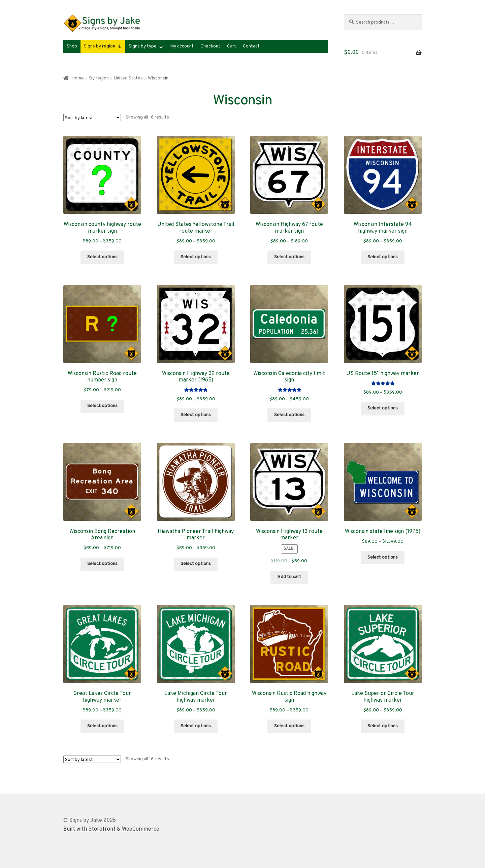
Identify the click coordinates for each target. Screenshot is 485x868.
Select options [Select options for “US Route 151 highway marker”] (383, 408)
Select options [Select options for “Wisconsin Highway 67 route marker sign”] (289, 257)
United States (128, 78)
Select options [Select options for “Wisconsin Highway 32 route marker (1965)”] (196, 415)
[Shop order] (92, 118)
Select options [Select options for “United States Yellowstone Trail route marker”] (196, 257)
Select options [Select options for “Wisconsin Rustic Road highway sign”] (289, 726)
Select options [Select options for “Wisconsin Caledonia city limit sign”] (289, 415)
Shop (72, 46)
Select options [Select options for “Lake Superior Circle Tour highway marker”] (383, 726)
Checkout (210, 46)
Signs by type (146, 46)
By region (99, 78)
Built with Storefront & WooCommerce (111, 829)
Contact (251, 46)
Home (78, 78)
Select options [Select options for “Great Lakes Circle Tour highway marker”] (102, 726)
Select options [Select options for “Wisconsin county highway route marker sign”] (102, 257)
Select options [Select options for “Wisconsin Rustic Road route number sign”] (102, 406)
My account (182, 46)
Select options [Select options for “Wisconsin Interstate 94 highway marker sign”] (383, 257)
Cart (232, 46)
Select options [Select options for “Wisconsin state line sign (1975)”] (383, 557)
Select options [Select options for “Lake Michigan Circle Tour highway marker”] (196, 726)
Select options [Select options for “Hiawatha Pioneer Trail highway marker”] (196, 564)
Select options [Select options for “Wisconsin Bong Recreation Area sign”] (102, 564)
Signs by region (103, 46)
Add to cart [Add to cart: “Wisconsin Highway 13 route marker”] (289, 577)
